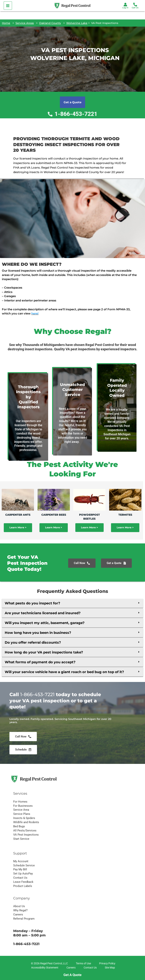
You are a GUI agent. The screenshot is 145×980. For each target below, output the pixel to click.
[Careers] (70, 968)
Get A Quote (72, 975)
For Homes (20, 802)
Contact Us (20, 878)
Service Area (21, 810)
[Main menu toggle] (8, 6)
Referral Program (24, 919)
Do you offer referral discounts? (33, 643)
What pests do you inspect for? (32, 603)
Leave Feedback (23, 882)
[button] (72, 603)
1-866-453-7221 (37, 738)
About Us (19, 906)
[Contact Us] (90, 968)
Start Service (21, 839)
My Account (21, 861)
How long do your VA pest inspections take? (44, 652)
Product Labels (23, 886)
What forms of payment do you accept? (40, 662)
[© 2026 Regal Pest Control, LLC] (49, 964)
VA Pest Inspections (26, 835)
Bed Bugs (19, 826)
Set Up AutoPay (23, 874)
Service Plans (22, 814)
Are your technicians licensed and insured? (43, 613)
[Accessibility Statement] (44, 968)
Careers (18, 915)
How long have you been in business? (38, 633)
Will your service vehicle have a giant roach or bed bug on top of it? (64, 672)
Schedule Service (24, 865)
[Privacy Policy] (107, 964)
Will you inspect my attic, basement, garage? (45, 623)
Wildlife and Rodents (26, 822)
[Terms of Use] (83, 964)
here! (35, 313)
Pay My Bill (20, 869)
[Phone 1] (135, 5)
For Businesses (23, 806)
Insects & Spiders (24, 818)
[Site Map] (109, 968)
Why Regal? (20, 910)
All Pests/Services (25, 831)
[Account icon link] (125, 5)
